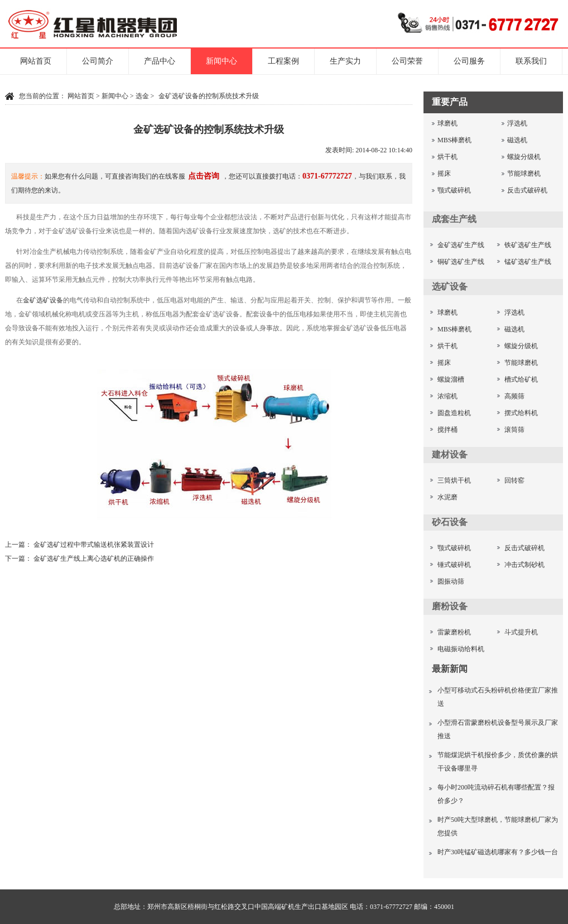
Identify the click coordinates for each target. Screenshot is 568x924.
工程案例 (283, 61)
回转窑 (514, 480)
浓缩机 (447, 396)
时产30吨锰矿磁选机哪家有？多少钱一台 (498, 852)
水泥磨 (447, 497)
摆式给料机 (521, 413)
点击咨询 (204, 176)
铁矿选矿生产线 (528, 245)
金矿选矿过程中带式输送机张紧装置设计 (94, 545)
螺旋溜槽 (451, 379)
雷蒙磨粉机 (454, 632)
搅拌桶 (447, 430)
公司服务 (469, 61)
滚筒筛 (514, 430)
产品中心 (160, 61)
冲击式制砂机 (524, 565)
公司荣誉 (407, 61)
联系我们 (531, 61)
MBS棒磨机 (454, 140)
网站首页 (36, 61)
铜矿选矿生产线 (461, 262)
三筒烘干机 (454, 480)
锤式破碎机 (454, 565)
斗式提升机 (521, 632)
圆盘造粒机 (454, 413)
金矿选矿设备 (43, 300)
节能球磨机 (524, 174)
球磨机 (447, 123)
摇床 (444, 174)
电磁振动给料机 (461, 649)
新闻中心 (222, 61)
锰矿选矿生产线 (528, 262)
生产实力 (345, 61)
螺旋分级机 (524, 157)
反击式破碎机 (527, 190)
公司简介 (98, 61)
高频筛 (514, 396)
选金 (142, 96)
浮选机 (517, 123)
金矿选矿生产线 (461, 245)
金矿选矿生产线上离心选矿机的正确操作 (94, 559)
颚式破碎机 (454, 190)
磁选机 (517, 140)
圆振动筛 (451, 581)
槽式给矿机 (521, 379)
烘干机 (447, 157)
